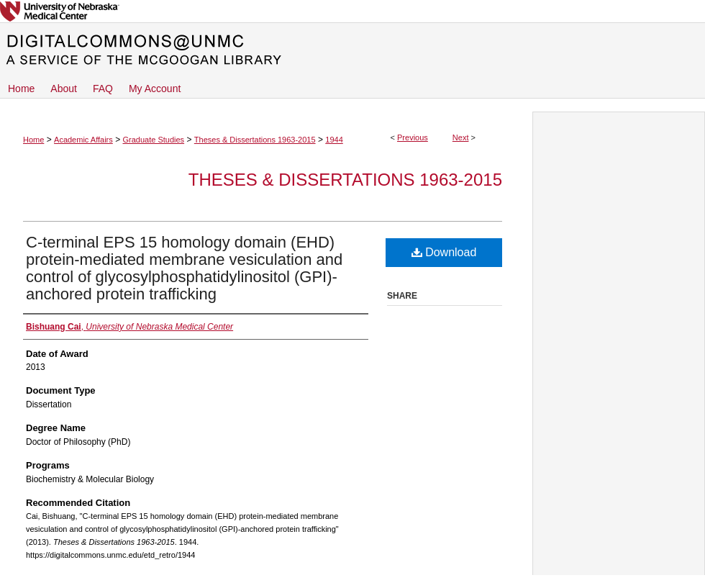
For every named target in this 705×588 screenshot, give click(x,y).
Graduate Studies (153, 140)
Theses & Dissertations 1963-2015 (255, 140)
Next (461, 137)
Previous (413, 137)
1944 (334, 140)
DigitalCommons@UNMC (352, 50)
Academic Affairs (83, 140)
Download (444, 252)
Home (33, 140)
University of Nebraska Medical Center (352, 11)
